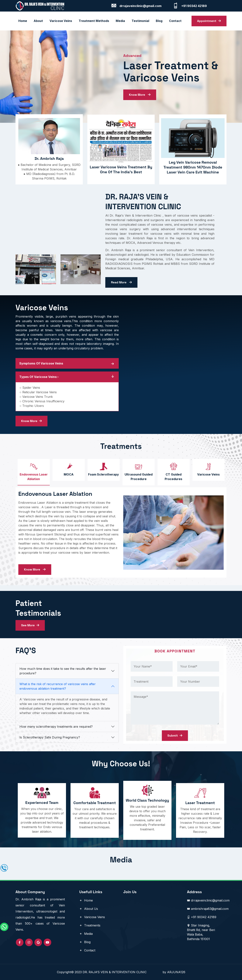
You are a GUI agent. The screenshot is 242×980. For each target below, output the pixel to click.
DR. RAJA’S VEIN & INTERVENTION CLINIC (123, 972)
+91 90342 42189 (202, 917)
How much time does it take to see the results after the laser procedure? (63, 671)
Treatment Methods (94, 21)
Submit (175, 736)
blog (159, 21)
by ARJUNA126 (174, 972)
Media (120, 21)
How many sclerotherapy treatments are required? (56, 727)
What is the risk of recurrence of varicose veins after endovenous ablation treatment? (58, 686)
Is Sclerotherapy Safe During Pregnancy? (50, 737)
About (38, 21)
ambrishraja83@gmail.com (208, 909)
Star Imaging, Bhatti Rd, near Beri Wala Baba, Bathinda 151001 (201, 932)
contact (175, 21)
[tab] (34, 472)
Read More (121, 282)
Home (23, 21)
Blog (85, 942)
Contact (87, 950)
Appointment (209, 21)
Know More (140, 95)
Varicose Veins (61, 21)
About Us (89, 909)
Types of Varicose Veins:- (39, 377)
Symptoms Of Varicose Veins (41, 363)
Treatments (90, 925)
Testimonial (140, 21)
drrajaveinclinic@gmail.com (208, 900)
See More (30, 625)
